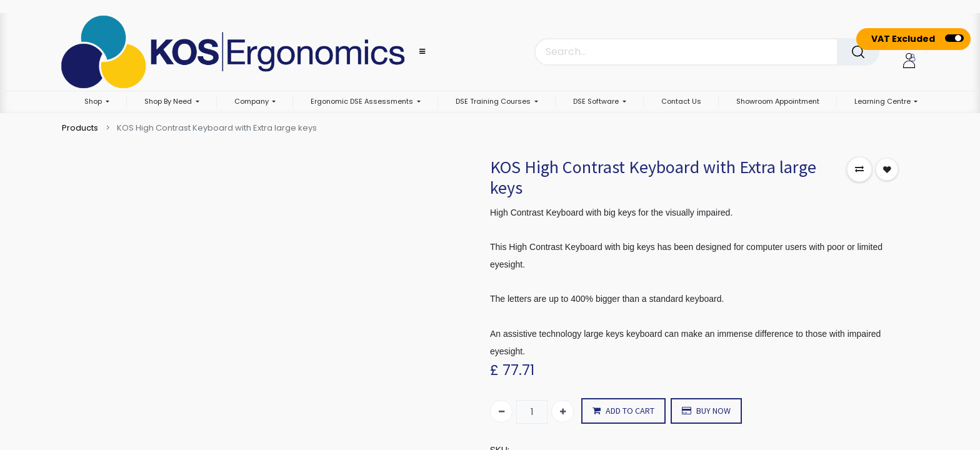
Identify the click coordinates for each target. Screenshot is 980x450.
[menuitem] (681, 102)
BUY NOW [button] (706, 411)
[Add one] (562, 411)
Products (80, 128)
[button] (859, 169)
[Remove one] (501, 411)
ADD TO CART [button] (623, 411)
